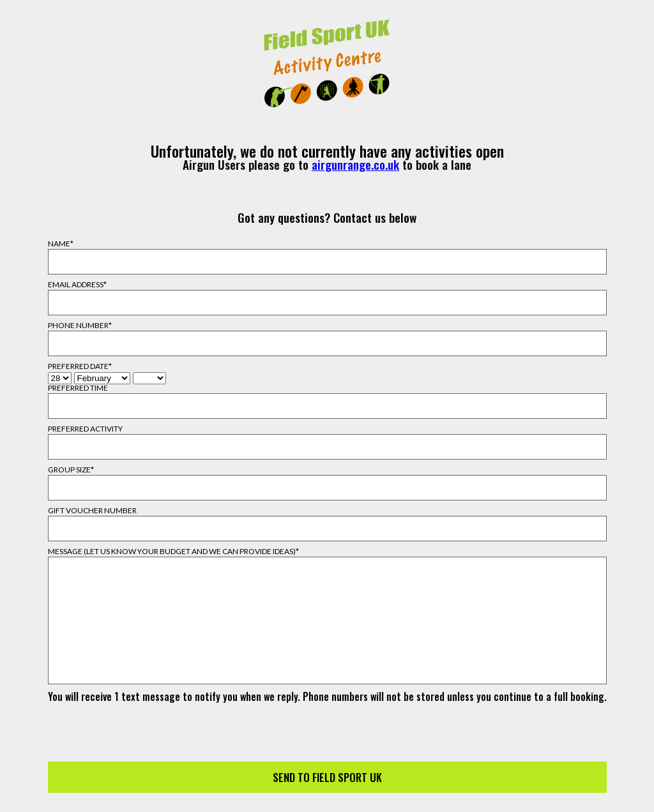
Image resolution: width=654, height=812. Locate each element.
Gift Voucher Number (92, 511)
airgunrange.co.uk (355, 164)
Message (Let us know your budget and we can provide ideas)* (173, 552)
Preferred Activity (85, 429)
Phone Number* (80, 326)
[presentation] (327, 726)
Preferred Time (78, 388)
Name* (61, 244)
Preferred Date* (80, 366)
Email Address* (77, 285)
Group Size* (71, 470)
